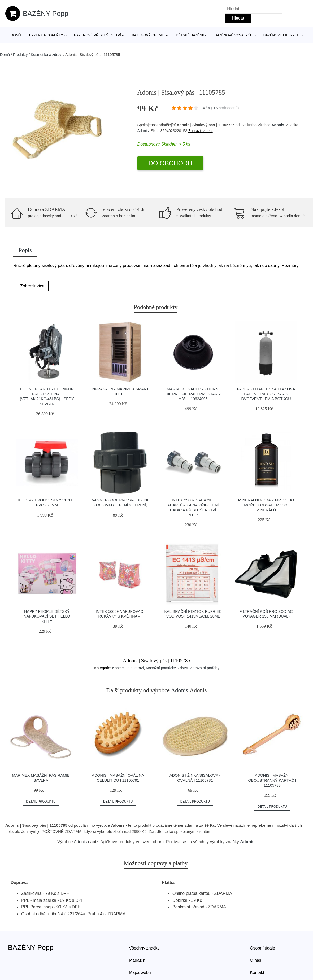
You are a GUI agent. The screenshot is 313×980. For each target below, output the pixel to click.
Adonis (278, 125)
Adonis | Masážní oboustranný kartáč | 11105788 (272, 780)
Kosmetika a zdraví (47, 55)
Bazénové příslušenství (97, 35)
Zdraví (183, 668)
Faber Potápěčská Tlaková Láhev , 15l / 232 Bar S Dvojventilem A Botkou (266, 394)
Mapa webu (140, 972)
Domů (16, 35)
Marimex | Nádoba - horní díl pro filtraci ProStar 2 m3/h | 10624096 (193, 394)
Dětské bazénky (191, 35)
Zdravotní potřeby (205, 668)
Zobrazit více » (201, 131)
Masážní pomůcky (161, 668)
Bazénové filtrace (281, 35)
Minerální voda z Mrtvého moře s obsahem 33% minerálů (266, 505)
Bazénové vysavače (234, 35)
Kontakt (257, 972)
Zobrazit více (32, 286)
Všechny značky (144, 948)
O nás (256, 960)
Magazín (137, 960)
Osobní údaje (262, 948)
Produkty (20, 55)
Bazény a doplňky (46, 35)
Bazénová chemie (148, 35)
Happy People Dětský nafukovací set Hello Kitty (47, 616)
